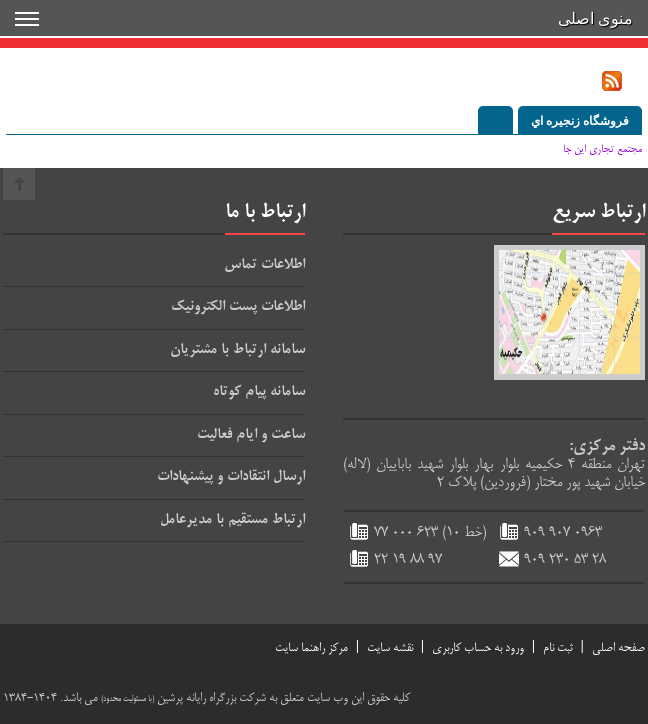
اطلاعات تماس (264, 265)
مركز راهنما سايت (311, 648)
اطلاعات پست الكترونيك (238, 307)
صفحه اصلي (618, 648)
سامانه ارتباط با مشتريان (237, 350)
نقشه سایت (390, 648)
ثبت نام (558, 648)
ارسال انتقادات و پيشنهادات (231, 477)
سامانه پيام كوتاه (259, 392)
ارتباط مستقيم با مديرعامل (232, 520)
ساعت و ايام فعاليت (251, 435)
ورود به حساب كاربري (478, 648)
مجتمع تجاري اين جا (602, 149)
